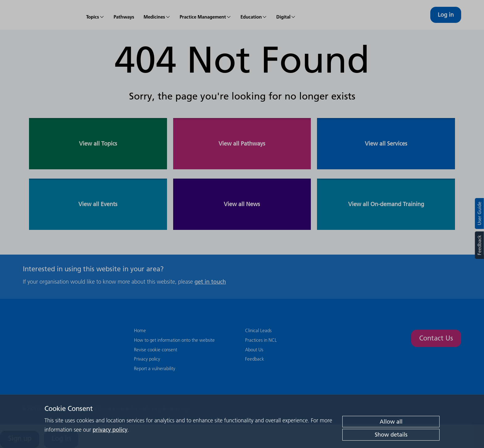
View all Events (98, 204)
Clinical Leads (258, 330)
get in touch (210, 282)
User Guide (480, 213)
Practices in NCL (261, 340)
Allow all (391, 422)
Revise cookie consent (156, 350)
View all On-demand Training (386, 204)
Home (140, 330)
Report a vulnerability (155, 368)
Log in (446, 15)
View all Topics (98, 144)
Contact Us (436, 338)
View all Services (386, 144)
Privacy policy (147, 359)
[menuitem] (95, 15)
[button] (157, 15)
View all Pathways (242, 144)
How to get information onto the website (174, 340)
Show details (391, 435)
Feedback (479, 245)
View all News (242, 204)
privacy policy (110, 430)
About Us (254, 350)
